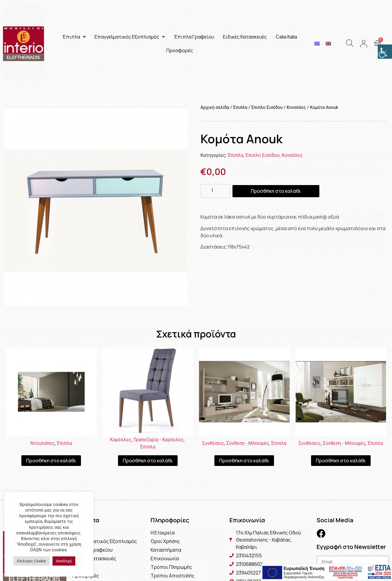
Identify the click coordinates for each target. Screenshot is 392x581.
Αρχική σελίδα (215, 107)
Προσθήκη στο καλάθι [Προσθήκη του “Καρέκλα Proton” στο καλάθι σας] (148, 461)
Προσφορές (180, 50)
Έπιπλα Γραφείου (194, 37)
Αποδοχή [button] (64, 561)
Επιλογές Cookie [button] (31, 561)
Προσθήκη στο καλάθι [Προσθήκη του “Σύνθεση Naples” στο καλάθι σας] (341, 461)
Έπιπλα (74, 37)
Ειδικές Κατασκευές (245, 37)
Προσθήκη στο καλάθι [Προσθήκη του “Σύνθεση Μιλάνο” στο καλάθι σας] (244, 461)
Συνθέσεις (213, 443)
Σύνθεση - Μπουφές (248, 443)
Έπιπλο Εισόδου (267, 107)
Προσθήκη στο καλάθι (276, 191)
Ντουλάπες (42, 443)
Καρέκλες (121, 440)
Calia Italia (286, 37)
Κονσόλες (296, 107)
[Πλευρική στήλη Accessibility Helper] (385, 52)
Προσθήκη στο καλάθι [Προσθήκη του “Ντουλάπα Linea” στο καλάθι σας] (51, 461)
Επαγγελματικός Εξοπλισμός (130, 37)
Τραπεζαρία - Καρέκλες (158, 440)
